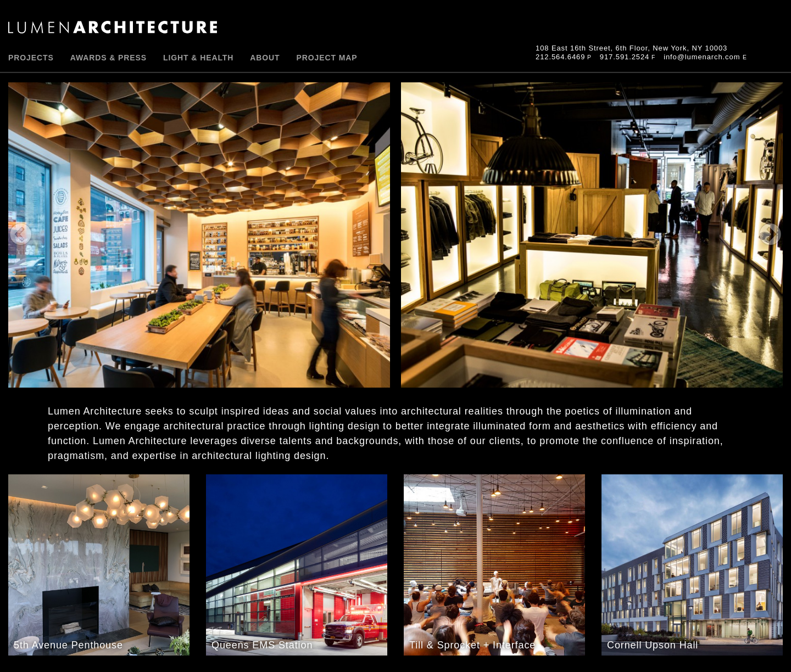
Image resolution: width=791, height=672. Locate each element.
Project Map (327, 58)
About (265, 58)
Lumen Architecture (113, 27)
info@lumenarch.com (702, 57)
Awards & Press (108, 58)
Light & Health (198, 58)
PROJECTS (31, 58)
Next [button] (586, 235)
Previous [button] (205, 235)
